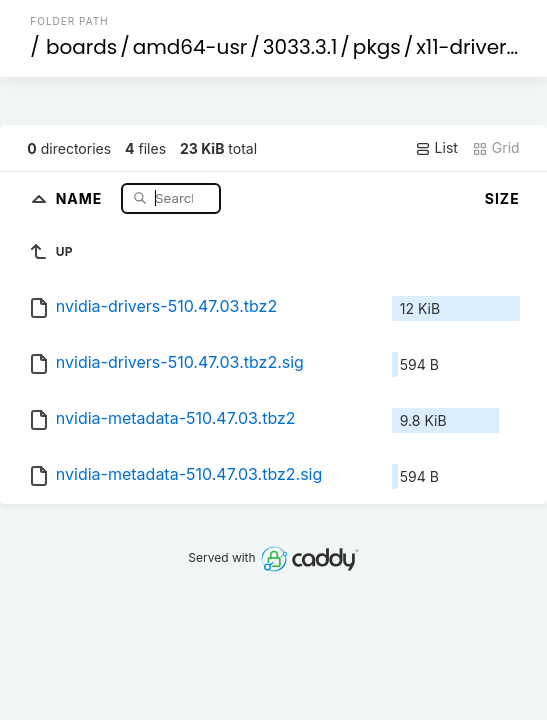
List (436, 148)
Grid (496, 148)
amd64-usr (190, 47)
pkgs (377, 47)
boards (81, 47)
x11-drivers (466, 47)
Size (502, 198)
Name (81, 197)
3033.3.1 (300, 47)
